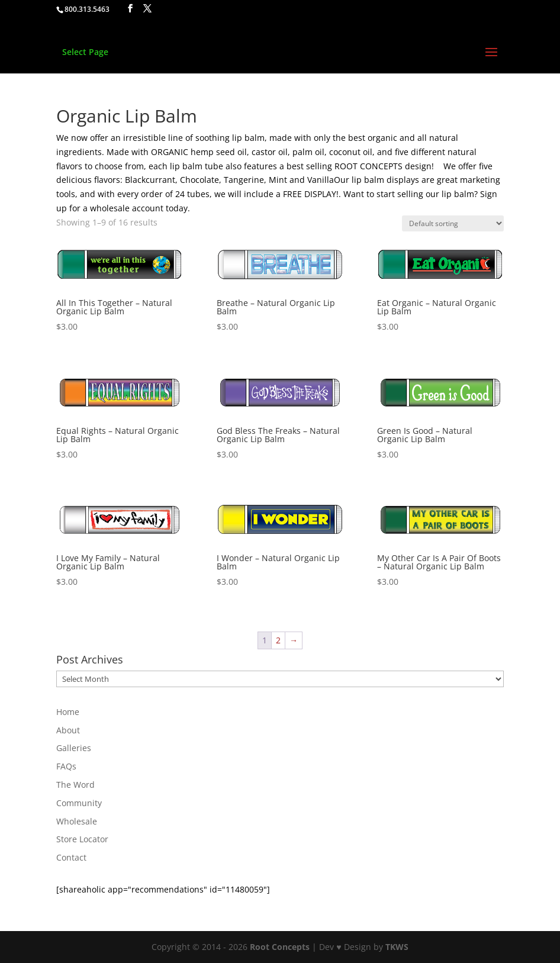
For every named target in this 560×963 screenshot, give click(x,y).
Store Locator (82, 839)
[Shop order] (453, 223)
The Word (75, 785)
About (68, 730)
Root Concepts (280, 947)
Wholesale (77, 821)
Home (68, 712)
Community (79, 803)
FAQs (66, 766)
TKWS (397, 947)
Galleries (74, 748)
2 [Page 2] (278, 640)
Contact (71, 857)
